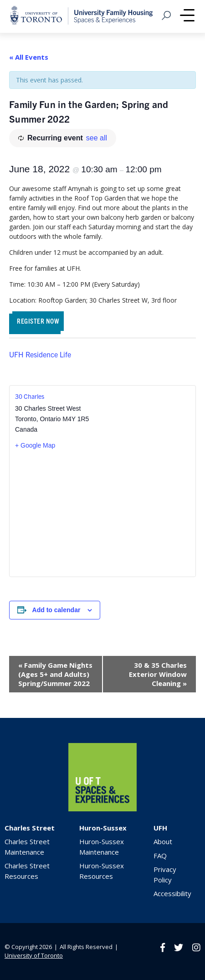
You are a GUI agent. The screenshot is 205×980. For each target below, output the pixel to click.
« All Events (29, 57)
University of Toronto (34, 955)
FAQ (160, 856)
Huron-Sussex (103, 828)
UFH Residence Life (40, 354)
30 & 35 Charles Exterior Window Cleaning (158, 674)
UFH (160, 828)
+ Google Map (35, 445)
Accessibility (172, 893)
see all (97, 138)
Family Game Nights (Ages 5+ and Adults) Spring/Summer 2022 (55, 674)
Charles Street (30, 828)
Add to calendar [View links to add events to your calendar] (56, 610)
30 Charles (30, 396)
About (163, 841)
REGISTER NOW (38, 321)
